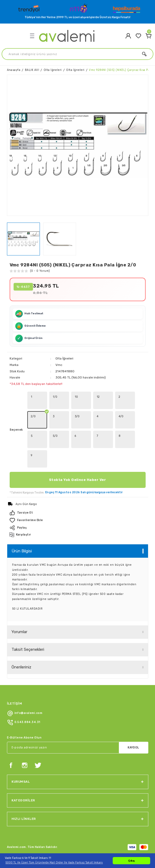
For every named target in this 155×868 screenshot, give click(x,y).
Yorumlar (19, 632)
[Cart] (149, 36)
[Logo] (29, 8)
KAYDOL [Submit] (133, 747)
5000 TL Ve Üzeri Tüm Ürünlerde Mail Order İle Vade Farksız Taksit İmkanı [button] (54, 863)
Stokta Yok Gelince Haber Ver (77, 480)
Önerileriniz (21, 667)
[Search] (77, 54)
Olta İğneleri (64, 358)
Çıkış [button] (131, 861)
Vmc (59, 365)
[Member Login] (128, 36)
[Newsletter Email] (78, 748)
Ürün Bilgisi (22, 551)
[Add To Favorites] (78, 520)
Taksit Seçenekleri (28, 649)
